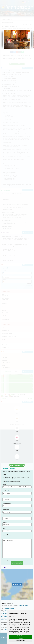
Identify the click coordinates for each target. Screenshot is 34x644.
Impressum (4, 637)
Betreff (4, 484)
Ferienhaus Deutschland (9, 609)
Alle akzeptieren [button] (20, 636)
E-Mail (4, 528)
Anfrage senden (17, 563)
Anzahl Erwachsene (7, 503)
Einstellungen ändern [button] (20, 641)
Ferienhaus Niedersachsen (10, 610)
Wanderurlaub (7, 617)
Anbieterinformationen (23, 605)
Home (2, 636)
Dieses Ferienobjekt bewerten (17, 465)
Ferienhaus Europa (10, 607)
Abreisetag (5, 497)
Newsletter (6, 561)
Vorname (5, 516)
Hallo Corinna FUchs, (17, 548)
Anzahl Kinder (6, 510)
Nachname (5, 522)
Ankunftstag (6, 491)
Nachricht (5, 538)
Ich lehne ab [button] (20, 638)
